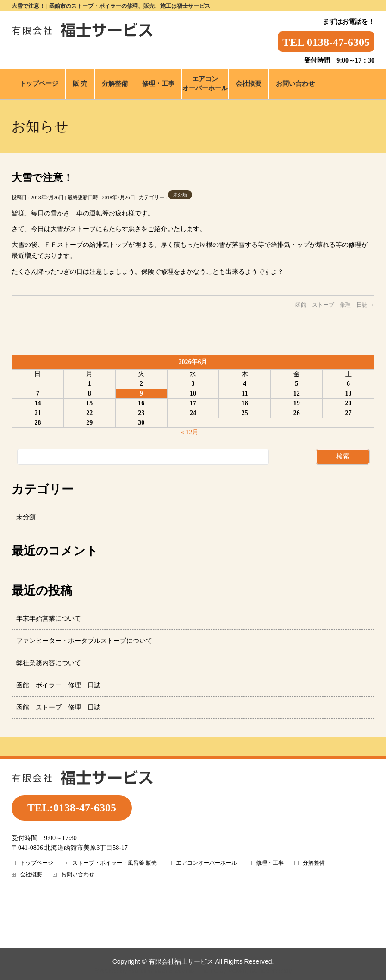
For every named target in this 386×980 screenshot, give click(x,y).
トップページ (37, 863)
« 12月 (190, 432)
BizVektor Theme (193, 971)
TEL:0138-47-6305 (72, 808)
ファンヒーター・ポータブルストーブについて (84, 641)
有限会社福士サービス (181, 961)
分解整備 (314, 863)
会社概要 (31, 875)
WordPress (145, 971)
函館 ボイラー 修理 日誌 (58, 685)
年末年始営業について (49, 619)
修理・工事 (270, 863)
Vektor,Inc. (244, 971)
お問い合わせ (78, 875)
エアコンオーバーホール (206, 863)
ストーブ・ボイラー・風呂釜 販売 (115, 863)
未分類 (180, 195)
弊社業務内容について (49, 663)
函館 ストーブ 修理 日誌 (335, 305)
